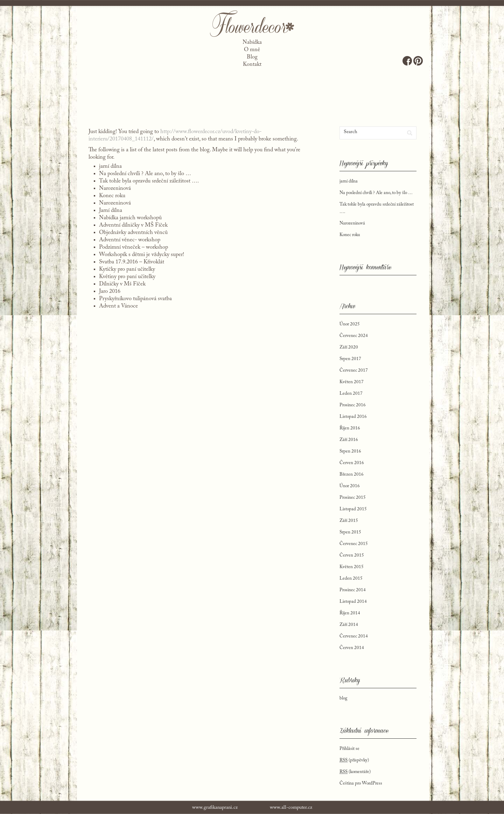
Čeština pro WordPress (361, 783)
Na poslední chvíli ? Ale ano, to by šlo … (145, 174)
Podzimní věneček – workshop (134, 247)
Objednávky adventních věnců (133, 233)
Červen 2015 (352, 555)
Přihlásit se (349, 749)
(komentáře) (355, 772)
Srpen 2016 (350, 451)
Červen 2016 (352, 463)
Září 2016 (349, 440)
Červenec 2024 (354, 336)
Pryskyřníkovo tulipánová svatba (135, 299)
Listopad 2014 (353, 602)
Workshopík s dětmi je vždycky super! (142, 255)
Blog (252, 57)
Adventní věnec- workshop (130, 240)
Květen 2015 (352, 567)
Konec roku (112, 196)
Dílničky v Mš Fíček (122, 284)
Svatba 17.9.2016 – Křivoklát (132, 262)
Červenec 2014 (354, 636)
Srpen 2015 (350, 532)
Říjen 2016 (350, 428)
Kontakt (252, 64)
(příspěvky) (354, 760)
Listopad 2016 (353, 417)
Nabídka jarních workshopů (130, 218)
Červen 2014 (352, 648)
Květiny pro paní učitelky (127, 277)
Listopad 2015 (353, 509)
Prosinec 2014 (353, 590)
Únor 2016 (350, 486)
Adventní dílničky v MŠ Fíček (133, 225)
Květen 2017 (352, 382)
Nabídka (252, 42)
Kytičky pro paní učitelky (127, 269)
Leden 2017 (351, 394)
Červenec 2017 (354, 370)
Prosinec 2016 (353, 405)
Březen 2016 (352, 474)
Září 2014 (349, 625)
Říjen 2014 (350, 613)
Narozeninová (115, 188)
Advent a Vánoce (118, 306)
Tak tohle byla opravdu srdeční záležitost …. (149, 181)
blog (343, 698)
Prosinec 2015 (353, 498)
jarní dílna (110, 166)
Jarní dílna (111, 211)
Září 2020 (349, 347)
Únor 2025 (350, 324)
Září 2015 (349, 521)
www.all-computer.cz (291, 808)
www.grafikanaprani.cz (215, 808)
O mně (252, 50)
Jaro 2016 (110, 291)
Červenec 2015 (354, 544)
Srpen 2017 (350, 359)
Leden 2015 (351, 578)
